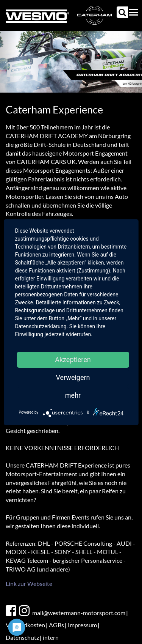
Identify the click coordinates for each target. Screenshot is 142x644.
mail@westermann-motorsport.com (79, 613)
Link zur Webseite (29, 583)
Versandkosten (25, 625)
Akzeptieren (73, 360)
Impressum (82, 625)
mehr (73, 395)
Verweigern (73, 377)
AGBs (56, 625)
